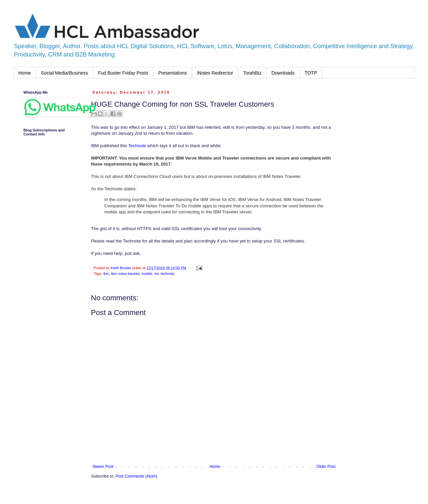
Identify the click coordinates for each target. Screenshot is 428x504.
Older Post (326, 467)
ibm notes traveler (125, 274)
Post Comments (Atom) (136, 476)
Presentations (173, 73)
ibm (106, 274)
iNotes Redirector (215, 73)
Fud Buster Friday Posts (123, 73)
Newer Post (103, 467)
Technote (137, 146)
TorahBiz (252, 73)
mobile (147, 274)
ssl (156, 274)
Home (25, 73)
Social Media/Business (64, 73)
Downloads (283, 73)
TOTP (311, 73)
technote (167, 274)
